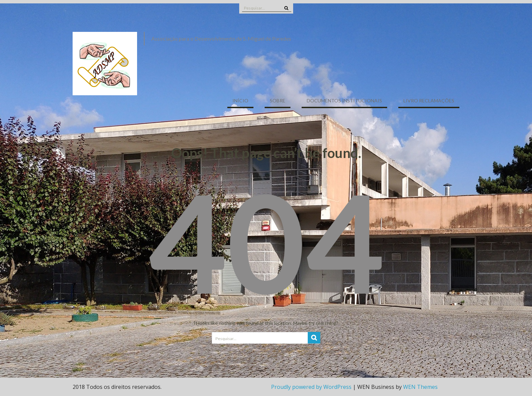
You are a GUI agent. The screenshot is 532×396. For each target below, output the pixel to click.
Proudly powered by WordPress (311, 387)
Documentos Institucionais (344, 101)
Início (240, 101)
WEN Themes (420, 387)
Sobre (278, 101)
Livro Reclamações (429, 101)
